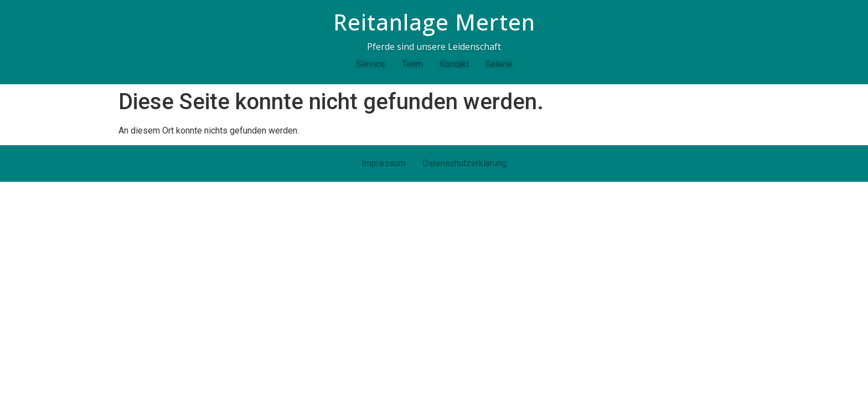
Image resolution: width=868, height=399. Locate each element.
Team (412, 64)
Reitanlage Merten (434, 22)
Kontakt (454, 64)
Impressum (384, 163)
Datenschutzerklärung (464, 163)
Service (371, 64)
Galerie (499, 64)
